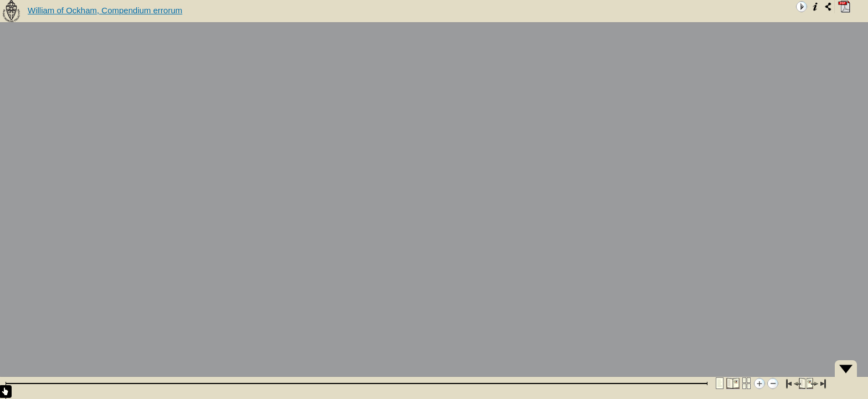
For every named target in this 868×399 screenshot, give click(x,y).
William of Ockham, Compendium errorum (105, 10)
